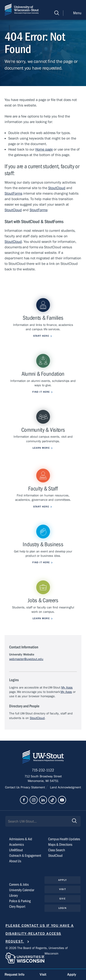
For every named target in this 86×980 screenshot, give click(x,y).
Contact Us (13, 787)
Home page (44, 149)
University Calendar (22, 890)
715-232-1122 (43, 770)
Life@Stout (16, 850)
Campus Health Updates (64, 839)
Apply (62, 880)
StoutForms (13, 193)
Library (14, 896)
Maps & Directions (60, 845)
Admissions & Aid (21, 839)
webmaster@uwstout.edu (26, 659)
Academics (17, 845)
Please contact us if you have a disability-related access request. (40, 934)
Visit (62, 889)
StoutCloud (57, 188)
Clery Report (17, 907)
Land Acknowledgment (65, 787)
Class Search (57, 850)
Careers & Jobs (19, 885)
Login (62, 908)
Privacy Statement (33, 787)
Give (62, 899)
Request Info (14, 974)
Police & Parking (20, 901)
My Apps (67, 688)
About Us (15, 861)
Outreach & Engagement (25, 856)
